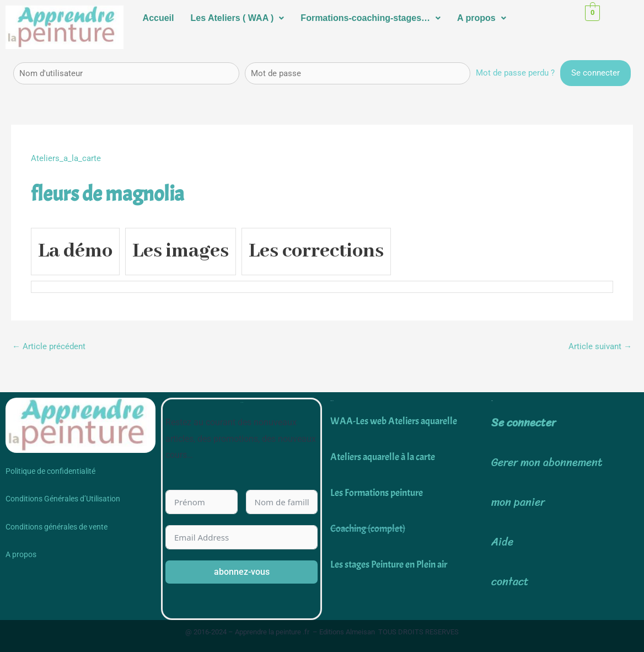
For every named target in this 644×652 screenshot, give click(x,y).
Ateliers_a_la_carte (66, 158)
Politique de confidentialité (50, 471)
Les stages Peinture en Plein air (389, 565)
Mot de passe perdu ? (515, 73)
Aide (502, 542)
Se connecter (524, 423)
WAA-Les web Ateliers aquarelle (394, 421)
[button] (238, 18)
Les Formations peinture (377, 493)
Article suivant (600, 346)
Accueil (159, 18)
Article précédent (49, 346)
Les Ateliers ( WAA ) (238, 18)
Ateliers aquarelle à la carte (383, 457)
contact (510, 582)
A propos (482, 18)
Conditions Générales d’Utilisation (63, 499)
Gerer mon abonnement (547, 463)
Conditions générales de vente (57, 527)
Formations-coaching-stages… (371, 18)
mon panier (518, 502)
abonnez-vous (242, 572)
